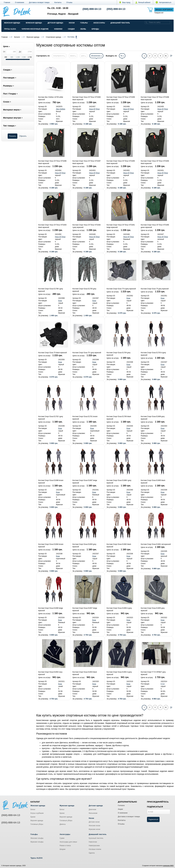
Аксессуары (99, 23)
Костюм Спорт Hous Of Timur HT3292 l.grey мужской (87, 226)
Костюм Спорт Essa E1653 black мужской (85, 673)
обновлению (96, 56)
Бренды (95, 29)
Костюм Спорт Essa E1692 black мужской (119, 545)
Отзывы (69, 2)
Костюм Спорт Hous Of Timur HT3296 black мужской (52, 162)
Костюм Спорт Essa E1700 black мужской (119, 418)
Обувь (83, 29)
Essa (60, 301)
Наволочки (93, 842)
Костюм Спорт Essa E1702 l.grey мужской (51, 418)
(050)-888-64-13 (116, 9)
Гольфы (84, 23)
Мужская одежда (34, 23)
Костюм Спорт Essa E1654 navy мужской (50, 673)
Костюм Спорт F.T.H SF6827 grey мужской (153, 673)
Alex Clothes (60, 109)
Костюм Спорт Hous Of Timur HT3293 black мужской (52, 226)
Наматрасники (94, 846)
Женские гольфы (37, 838)
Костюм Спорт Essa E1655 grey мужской (153, 609)
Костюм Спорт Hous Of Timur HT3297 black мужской (87, 162)
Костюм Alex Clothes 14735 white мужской (51, 98)
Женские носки (94, 826)
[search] (146, 22)
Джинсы (63, 824)
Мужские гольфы (37, 842)
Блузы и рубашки (37, 813)
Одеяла (92, 853)
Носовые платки (95, 849)
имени (73, 56)
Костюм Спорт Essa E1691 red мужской (156, 544)
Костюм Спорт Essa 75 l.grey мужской (87, 353)
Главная (7, 2)
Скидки (71, 29)
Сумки (62, 838)
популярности (59, 56)
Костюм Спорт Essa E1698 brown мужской (51, 482)
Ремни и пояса (65, 846)
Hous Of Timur (94, 109)
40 (122, 56)
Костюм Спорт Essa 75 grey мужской (155, 289)
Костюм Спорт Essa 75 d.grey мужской (121, 289)
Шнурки (62, 849)
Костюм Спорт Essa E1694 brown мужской (51, 545)
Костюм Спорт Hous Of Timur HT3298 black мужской (155, 98)
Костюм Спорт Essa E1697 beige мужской (85, 482)
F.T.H (162, 684)
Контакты (58, 2)
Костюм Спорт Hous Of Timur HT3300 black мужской (87, 98)
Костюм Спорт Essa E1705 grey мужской (84, 290)
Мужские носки (94, 829)
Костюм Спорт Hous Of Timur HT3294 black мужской (155, 162)
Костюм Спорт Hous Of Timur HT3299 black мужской (121, 98)
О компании (20, 2)
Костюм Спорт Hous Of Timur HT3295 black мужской (121, 162)
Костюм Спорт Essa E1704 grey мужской (119, 354)
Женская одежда (12, 23)
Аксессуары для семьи (68, 842)
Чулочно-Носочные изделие (35, 29)
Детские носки (94, 822)
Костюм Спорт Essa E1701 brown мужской (85, 418)
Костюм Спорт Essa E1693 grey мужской (84, 545)
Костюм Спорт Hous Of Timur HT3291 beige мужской (121, 226)
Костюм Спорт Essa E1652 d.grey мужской (119, 673)
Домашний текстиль (120, 23)
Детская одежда (55, 23)
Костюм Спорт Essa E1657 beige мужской (85, 609)
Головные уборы (37, 824)
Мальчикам (93, 813)
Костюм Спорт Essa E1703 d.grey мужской (153, 354)
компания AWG (168, 866)
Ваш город (125, 2)
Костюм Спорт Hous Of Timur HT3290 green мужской (155, 226)
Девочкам (92, 809)
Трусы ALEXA (10, 29)
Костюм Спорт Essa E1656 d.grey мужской (119, 609)
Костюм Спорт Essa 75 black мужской (52, 353)
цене (84, 56)
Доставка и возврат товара (39, 2)
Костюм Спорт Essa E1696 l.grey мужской (119, 482)
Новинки (58, 29)
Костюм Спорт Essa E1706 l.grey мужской (51, 290)
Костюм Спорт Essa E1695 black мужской (153, 482)
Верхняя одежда (37, 821)
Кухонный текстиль (96, 838)
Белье (33, 809)
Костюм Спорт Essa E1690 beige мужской (51, 609)
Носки (72, 23)
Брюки (33, 817)
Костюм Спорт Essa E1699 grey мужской (153, 418)
